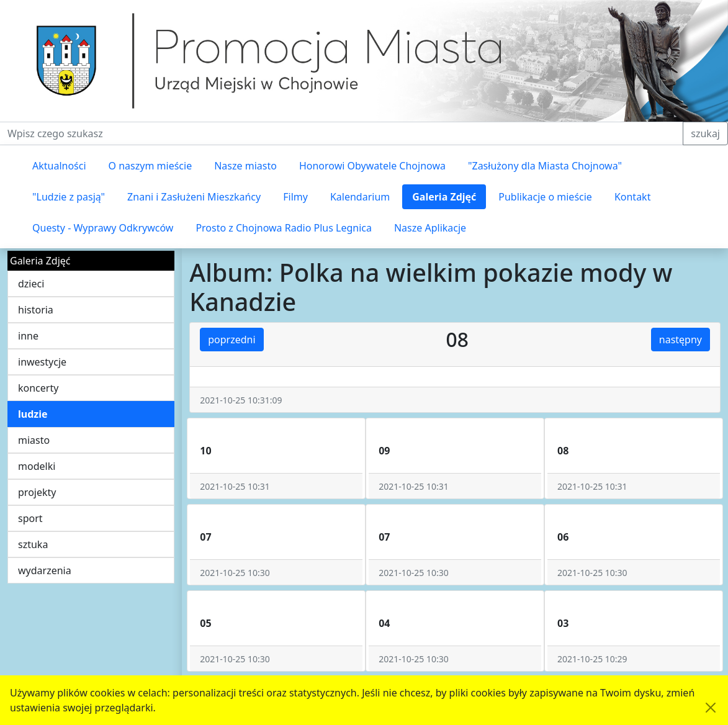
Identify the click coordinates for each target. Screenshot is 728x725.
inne (28, 336)
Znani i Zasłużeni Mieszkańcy (194, 197)
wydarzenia (45, 570)
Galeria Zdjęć (444, 197)
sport (30, 518)
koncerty (38, 388)
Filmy (295, 197)
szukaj (705, 133)
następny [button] (681, 340)
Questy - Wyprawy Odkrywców (103, 228)
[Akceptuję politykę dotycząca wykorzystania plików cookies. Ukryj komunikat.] (711, 708)
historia (36, 310)
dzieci (31, 284)
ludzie (33, 414)
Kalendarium (360, 197)
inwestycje (42, 362)
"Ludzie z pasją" (69, 197)
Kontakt (633, 197)
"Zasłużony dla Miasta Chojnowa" (545, 166)
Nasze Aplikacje (430, 228)
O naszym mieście (151, 166)
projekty (37, 492)
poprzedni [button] (231, 340)
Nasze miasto (245, 166)
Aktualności (59, 166)
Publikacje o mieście (545, 197)
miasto (34, 440)
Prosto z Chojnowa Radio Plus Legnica (284, 228)
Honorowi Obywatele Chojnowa (372, 166)
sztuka (33, 544)
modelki (37, 466)
